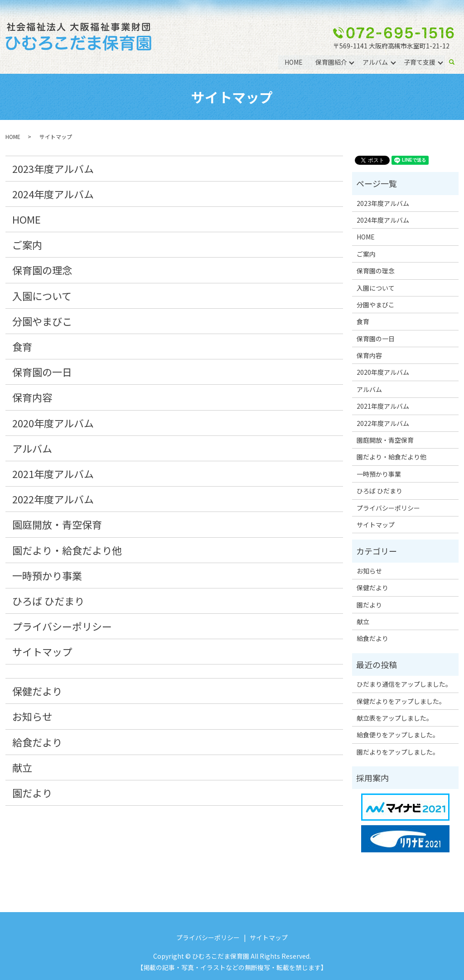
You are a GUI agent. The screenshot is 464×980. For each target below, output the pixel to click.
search (455, 62)
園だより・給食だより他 (67, 550)
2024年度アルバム (53, 194)
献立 (22, 767)
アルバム (375, 62)
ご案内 (27, 244)
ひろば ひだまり (48, 601)
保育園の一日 (42, 372)
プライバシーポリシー (62, 626)
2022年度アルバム (53, 499)
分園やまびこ (42, 321)
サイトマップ (42, 651)
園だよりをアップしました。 (398, 752)
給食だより (37, 742)
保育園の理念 (42, 270)
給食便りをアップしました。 (398, 735)
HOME (293, 62)
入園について (42, 296)
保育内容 (32, 397)
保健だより (37, 691)
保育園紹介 (331, 62)
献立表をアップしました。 (395, 718)
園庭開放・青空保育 (57, 524)
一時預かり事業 (47, 575)
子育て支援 (420, 62)
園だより (32, 793)
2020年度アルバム (53, 423)
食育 (22, 346)
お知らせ (32, 716)
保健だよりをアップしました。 (401, 701)
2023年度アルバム (53, 168)
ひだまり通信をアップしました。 (404, 684)
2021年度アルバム (53, 473)
